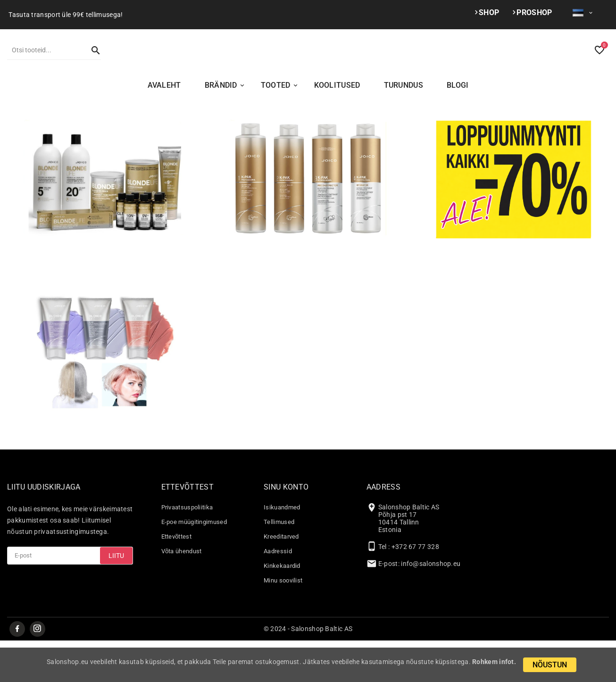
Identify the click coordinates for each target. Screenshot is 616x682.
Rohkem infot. (494, 662)
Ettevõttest (176, 577)
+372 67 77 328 (415, 587)
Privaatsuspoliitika (187, 548)
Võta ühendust (182, 592)
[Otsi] (45, 70)
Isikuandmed (282, 548)
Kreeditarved (281, 577)
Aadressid (278, 592)
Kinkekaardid (282, 606)
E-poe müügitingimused (194, 562)
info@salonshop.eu (431, 604)
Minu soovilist (283, 621)
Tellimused (279, 562)
